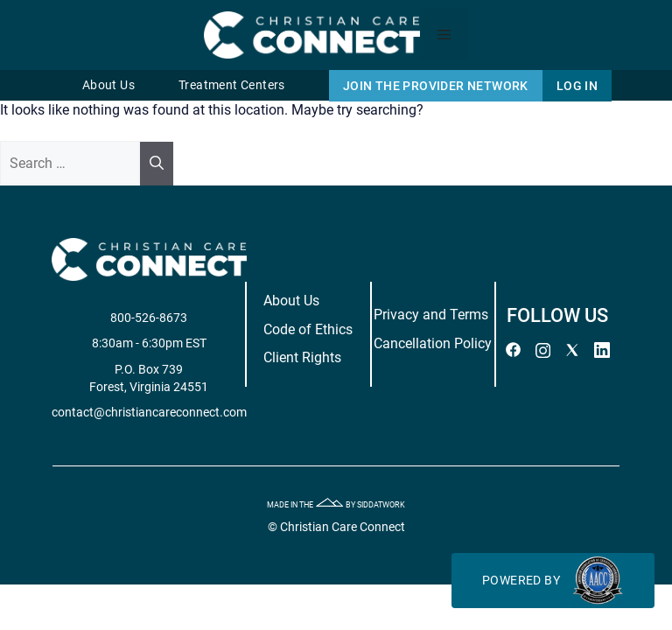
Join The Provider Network (436, 86)
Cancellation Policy (433, 343)
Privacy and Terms (431, 315)
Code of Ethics (308, 329)
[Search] (157, 164)
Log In (577, 86)
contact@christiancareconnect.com (149, 412)
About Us (108, 85)
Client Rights (302, 357)
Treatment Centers (232, 85)
